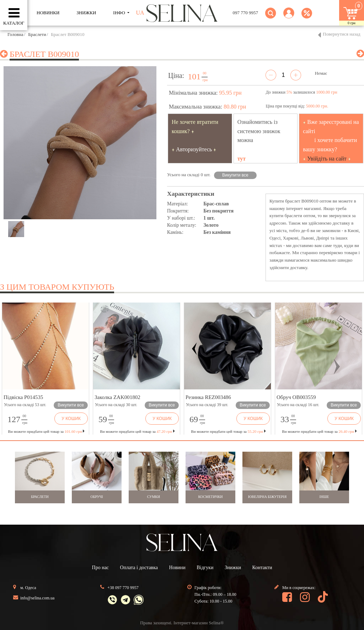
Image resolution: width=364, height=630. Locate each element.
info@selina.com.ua (37, 598)
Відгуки (205, 568)
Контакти (262, 568)
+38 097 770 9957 (123, 588)
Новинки (48, 13)
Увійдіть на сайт (327, 159)
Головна (15, 34)
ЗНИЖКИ (86, 13)
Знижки (233, 568)
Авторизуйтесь (194, 149)
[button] (289, 17)
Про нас (101, 568)
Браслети (37, 34)
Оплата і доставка (139, 568)
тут (242, 159)
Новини (177, 568)
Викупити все (235, 175)
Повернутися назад (342, 34)
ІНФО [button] (120, 13)
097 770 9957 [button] (246, 13)
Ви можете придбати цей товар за (137, 431)
